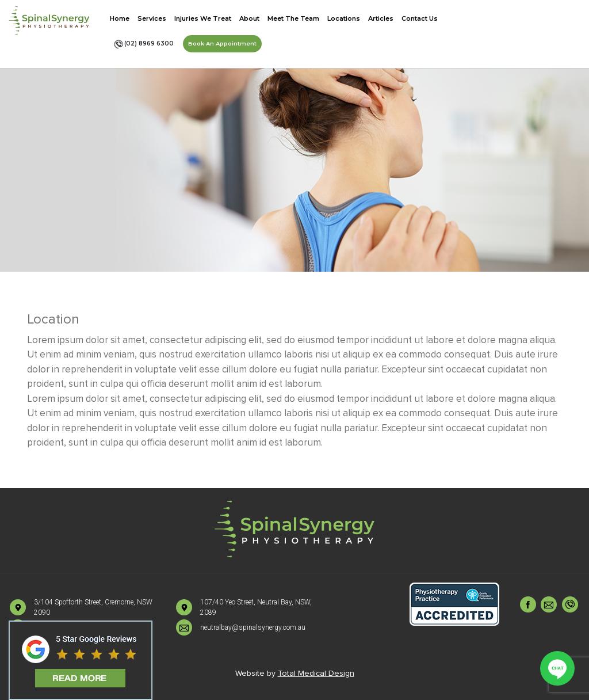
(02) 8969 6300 (144, 44)
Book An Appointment (222, 43)
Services (152, 18)
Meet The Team (293, 18)
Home (120, 18)
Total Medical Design (316, 673)
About (249, 18)
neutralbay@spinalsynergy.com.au (253, 627)
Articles (381, 18)
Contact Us (420, 18)
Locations (344, 18)
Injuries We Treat (203, 18)
